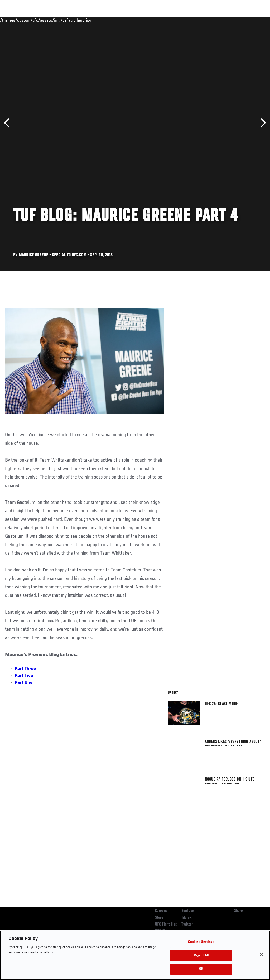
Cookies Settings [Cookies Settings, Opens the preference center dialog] (201, 942)
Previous (9, 123)
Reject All (201, 956)
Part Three (25, 669)
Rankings (37, 20)
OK (201, 969)
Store (159, 918)
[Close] (262, 954)
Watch (190, 20)
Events (14, 20)
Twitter (187, 925)
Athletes (60, 20)
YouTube (188, 911)
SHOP (238, 20)
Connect (168, 20)
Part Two (24, 676)
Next (261, 123)
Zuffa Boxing (215, 20)
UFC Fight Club (166, 925)
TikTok (187, 918)
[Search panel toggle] (253, 20)
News (81, 20)
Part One (23, 683)
